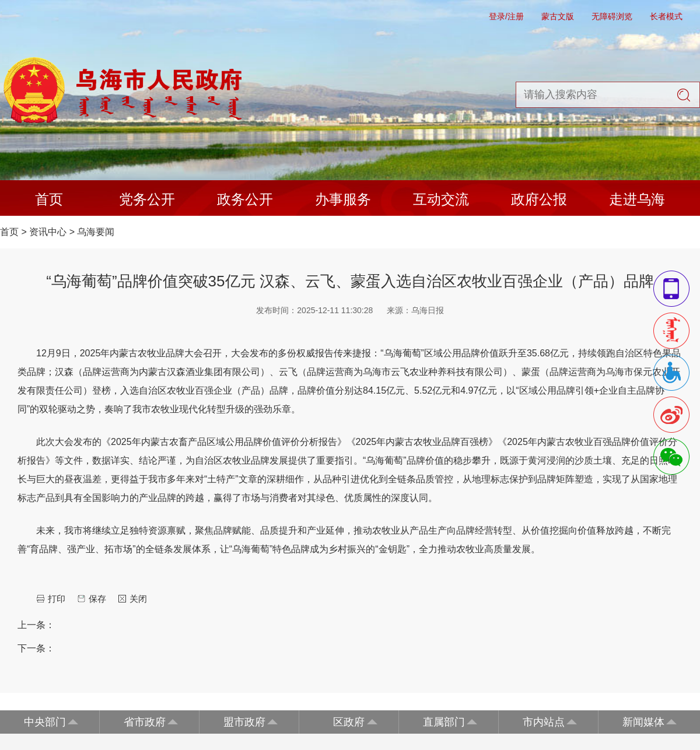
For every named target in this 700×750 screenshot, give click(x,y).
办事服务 (343, 199)
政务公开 (245, 199)
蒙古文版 (558, 16)
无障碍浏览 (612, 16)
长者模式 (666, 16)
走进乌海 (637, 199)
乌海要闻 (96, 232)
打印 (57, 599)
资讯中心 (48, 232)
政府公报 (539, 199)
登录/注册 (506, 16)
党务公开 (147, 199)
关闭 (138, 599)
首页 (49, 199)
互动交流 (441, 199)
